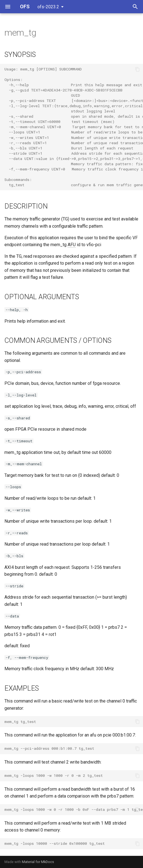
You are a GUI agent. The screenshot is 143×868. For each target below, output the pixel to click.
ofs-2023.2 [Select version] (48, 7)
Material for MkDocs (38, 862)
